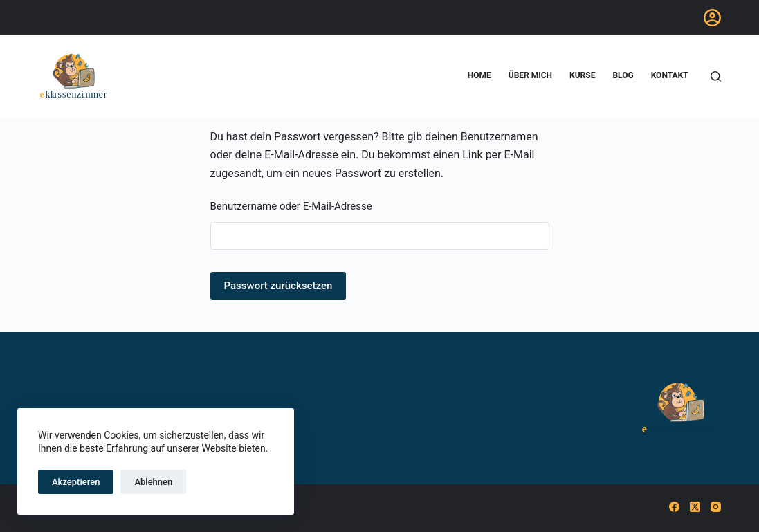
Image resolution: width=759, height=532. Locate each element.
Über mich (530, 75)
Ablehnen (153, 482)
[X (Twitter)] (695, 507)
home (479, 75)
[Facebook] (674, 507)
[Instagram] (716, 507)
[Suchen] (716, 76)
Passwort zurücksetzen (278, 286)
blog (623, 75)
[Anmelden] (712, 18)
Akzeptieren (76, 482)
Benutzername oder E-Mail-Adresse (291, 206)
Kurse (582, 75)
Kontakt (670, 75)
